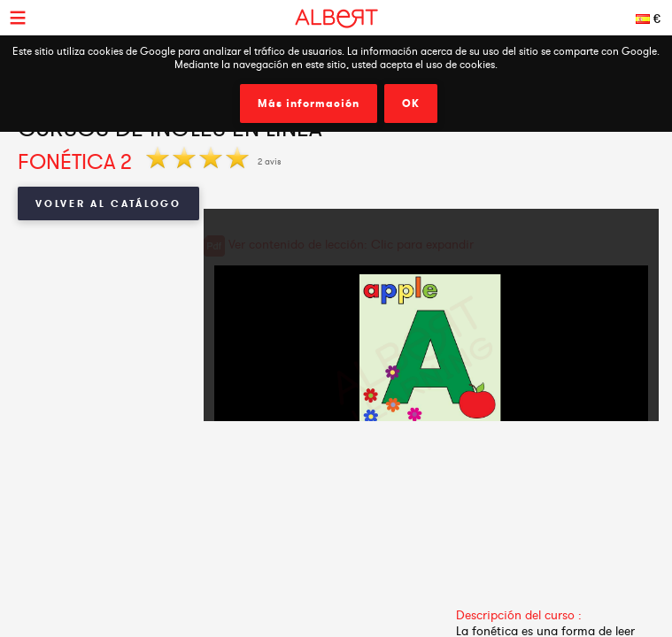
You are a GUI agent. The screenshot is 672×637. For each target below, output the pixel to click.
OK (411, 104)
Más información (309, 104)
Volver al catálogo (108, 203)
